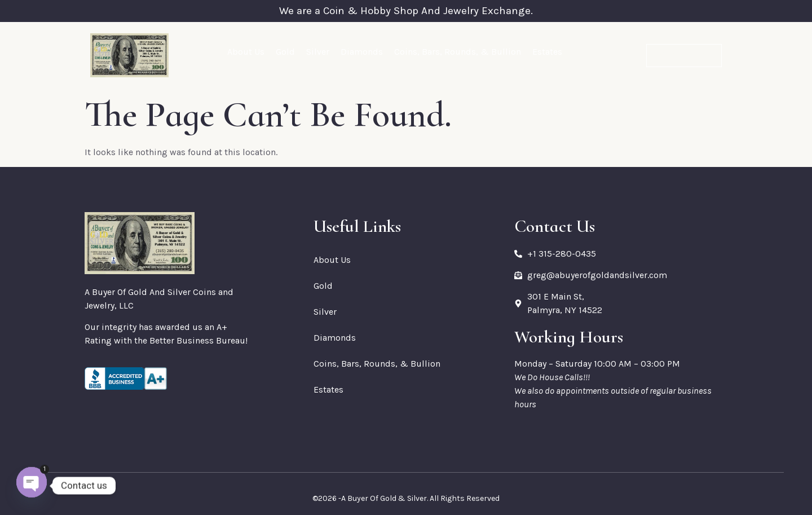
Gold (285, 52)
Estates (547, 52)
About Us (246, 52)
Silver (318, 52)
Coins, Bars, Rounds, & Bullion (458, 52)
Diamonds (362, 52)
